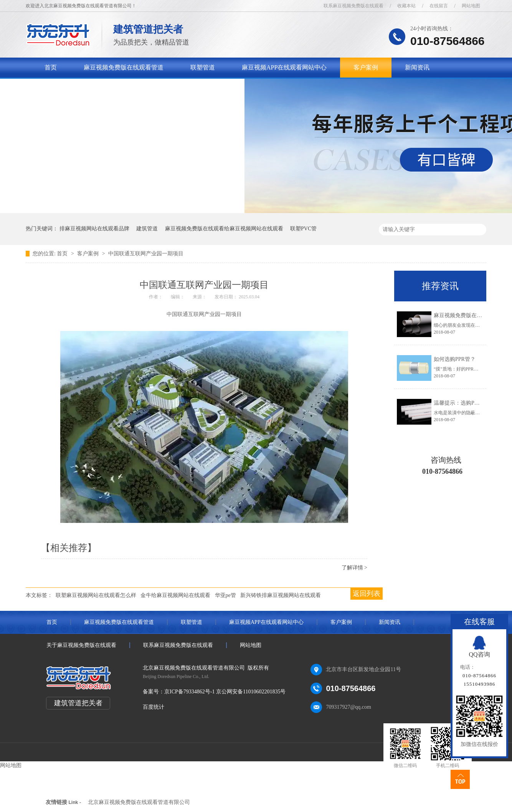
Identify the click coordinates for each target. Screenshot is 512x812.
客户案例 (366, 67)
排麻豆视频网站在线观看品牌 (94, 229)
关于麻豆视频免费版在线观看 (84, 87)
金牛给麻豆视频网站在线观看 (175, 595)
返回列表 (367, 594)
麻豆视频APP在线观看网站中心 (284, 67)
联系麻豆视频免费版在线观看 (353, 6)
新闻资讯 (417, 67)
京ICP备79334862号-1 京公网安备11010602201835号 (225, 692)
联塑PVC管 (303, 229)
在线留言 (439, 6)
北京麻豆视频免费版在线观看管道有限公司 (139, 802)
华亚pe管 (225, 595)
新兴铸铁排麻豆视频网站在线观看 (281, 595)
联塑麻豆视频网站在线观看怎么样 (96, 595)
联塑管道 (203, 67)
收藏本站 (406, 6)
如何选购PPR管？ (455, 359)
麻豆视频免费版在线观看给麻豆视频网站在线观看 (224, 229)
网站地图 (471, 6)
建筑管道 (147, 229)
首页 (51, 67)
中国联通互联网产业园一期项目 (146, 254)
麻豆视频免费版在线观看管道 (124, 67)
